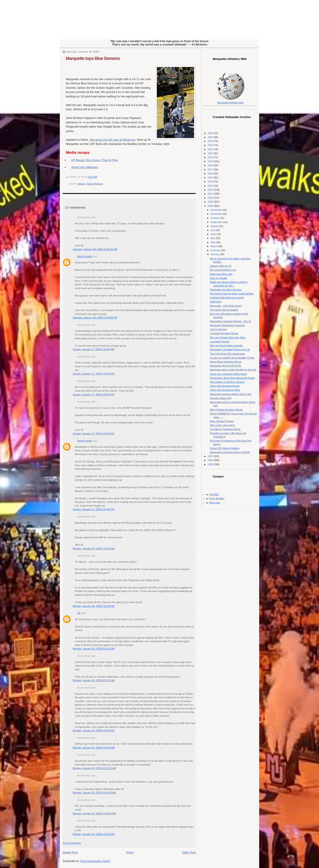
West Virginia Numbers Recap (226, 410)
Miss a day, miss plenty (223, 425)
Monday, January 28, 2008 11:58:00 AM (94, 813)
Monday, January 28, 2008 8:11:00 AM (94, 649)
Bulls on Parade (219, 278)
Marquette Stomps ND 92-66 (226, 366)
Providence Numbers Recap (225, 429)
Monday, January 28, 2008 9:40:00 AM (94, 748)
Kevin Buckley (217, 498)
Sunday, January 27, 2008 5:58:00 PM (93, 395)
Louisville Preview (220, 341)
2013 (211, 186)
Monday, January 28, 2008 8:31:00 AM (94, 680)
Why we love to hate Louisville (226, 345)
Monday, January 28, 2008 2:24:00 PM (94, 834)
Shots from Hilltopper (85, 167)
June (213, 234)
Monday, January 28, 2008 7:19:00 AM (94, 548)
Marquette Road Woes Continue (228, 325)
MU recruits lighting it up (223, 270)
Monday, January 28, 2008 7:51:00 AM (94, 606)
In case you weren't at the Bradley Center (232, 358)
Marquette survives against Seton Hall (231, 394)
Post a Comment (72, 843)
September (217, 222)
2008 (211, 206)
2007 (211, 456)
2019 (211, 161)
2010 (211, 198)
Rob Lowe (215, 503)
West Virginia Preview (222, 421)
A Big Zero (216, 302)
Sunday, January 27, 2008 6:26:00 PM (93, 434)
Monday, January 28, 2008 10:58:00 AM (94, 793)
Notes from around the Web (225, 390)
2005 (211, 464)
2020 (211, 157)
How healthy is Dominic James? (227, 382)
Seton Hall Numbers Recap (225, 386)
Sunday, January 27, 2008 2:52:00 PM (93, 349)
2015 (211, 178)
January (215, 254)
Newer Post (70, 852)
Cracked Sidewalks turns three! (227, 298)
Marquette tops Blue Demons (93, 58)
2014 (211, 181)
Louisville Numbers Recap (224, 333)
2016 (211, 174)
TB (79, 613)
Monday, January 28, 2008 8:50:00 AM (94, 730)
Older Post (189, 852)
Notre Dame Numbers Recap (226, 362)
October (215, 218)
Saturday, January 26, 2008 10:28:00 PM (95, 249)
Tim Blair (214, 494)
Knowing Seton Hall (221, 398)
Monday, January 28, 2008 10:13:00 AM (94, 768)
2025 (211, 137)
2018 (211, 165)
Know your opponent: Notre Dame (229, 374)
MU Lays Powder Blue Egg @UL (228, 337)
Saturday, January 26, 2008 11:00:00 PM (95, 318)
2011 (211, 194)
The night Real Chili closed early (228, 354)
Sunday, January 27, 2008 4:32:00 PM (93, 374)
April (213, 242)
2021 (211, 153)
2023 (211, 145)
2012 (211, 190)
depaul (82, 184)
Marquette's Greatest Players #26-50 (230, 452)
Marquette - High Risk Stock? (226, 306)
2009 (211, 202)
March (214, 246)
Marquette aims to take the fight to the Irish (233, 370)
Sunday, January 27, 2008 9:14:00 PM (93, 509)
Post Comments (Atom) (95, 861)
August (215, 226)
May (213, 238)
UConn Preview (219, 329)
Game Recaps (95, 184)
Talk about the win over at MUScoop (112, 140)
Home (130, 852)
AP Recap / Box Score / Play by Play (94, 160)
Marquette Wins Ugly (221, 274)
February (216, 250)
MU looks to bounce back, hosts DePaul (232, 294)
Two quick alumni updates (224, 310)
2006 (211, 460)
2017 (211, 170)
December (216, 210)
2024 (211, 141)
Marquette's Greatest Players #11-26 (230, 349)
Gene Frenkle (85, 256)
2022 (211, 149)
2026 (211, 133)
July (213, 230)
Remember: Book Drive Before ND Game (232, 378)
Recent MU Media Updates (225, 448)
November (216, 214)
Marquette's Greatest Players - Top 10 (231, 321)
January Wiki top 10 (221, 266)
